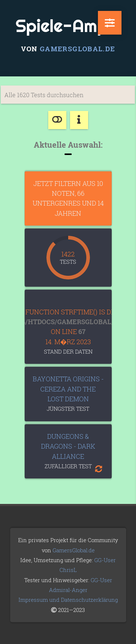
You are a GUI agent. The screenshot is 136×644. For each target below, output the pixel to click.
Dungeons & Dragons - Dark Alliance (68, 446)
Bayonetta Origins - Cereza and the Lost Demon (68, 389)
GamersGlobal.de (77, 49)
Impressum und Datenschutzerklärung (68, 600)
